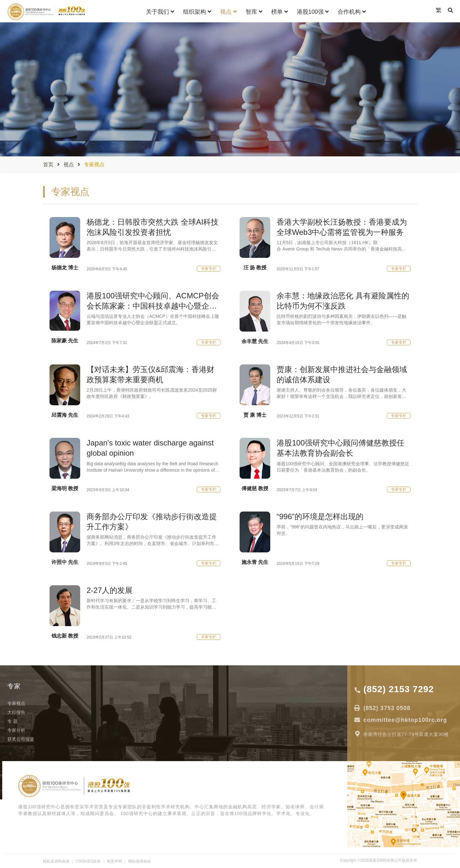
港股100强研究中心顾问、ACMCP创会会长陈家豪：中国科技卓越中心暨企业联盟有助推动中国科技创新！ (153, 301)
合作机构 (352, 12)
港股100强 (313, 12)
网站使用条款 (140, 861)
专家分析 (16, 730)
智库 (254, 12)
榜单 (280, 12)
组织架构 (197, 12)
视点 (228, 12)
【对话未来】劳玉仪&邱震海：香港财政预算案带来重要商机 (150, 374)
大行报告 (16, 712)
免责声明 (114, 861)
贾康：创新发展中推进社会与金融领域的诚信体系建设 (342, 374)
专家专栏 (209, 269)
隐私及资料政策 (56, 861)
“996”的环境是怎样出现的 (320, 516)
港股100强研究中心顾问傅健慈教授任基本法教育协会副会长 (341, 448)
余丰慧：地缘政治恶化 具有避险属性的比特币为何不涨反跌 (343, 301)
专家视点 (16, 703)
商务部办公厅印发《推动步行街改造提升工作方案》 (152, 522)
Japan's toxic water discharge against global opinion (150, 448)
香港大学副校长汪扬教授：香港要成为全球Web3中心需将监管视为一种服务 (342, 227)
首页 (48, 165)
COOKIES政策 (88, 861)
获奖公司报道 (21, 739)
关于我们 (160, 12)
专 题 (12, 721)
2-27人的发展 (110, 590)
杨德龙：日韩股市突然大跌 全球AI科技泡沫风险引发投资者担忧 (153, 227)
